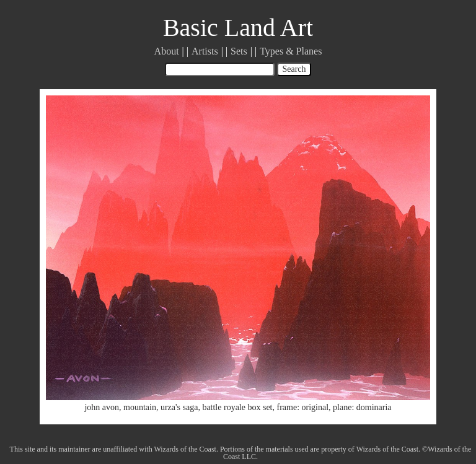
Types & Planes (291, 51)
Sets (239, 51)
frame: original (303, 407)
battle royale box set (237, 407)
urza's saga (179, 407)
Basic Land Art (238, 28)
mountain (140, 407)
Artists (205, 51)
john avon (102, 407)
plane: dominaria (362, 407)
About (167, 51)
